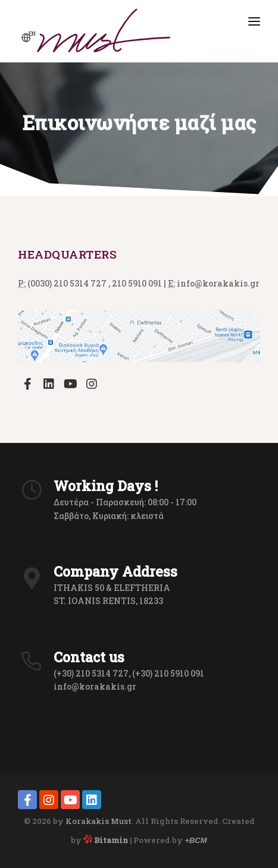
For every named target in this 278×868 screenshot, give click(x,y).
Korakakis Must (99, 821)
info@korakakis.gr (95, 686)
